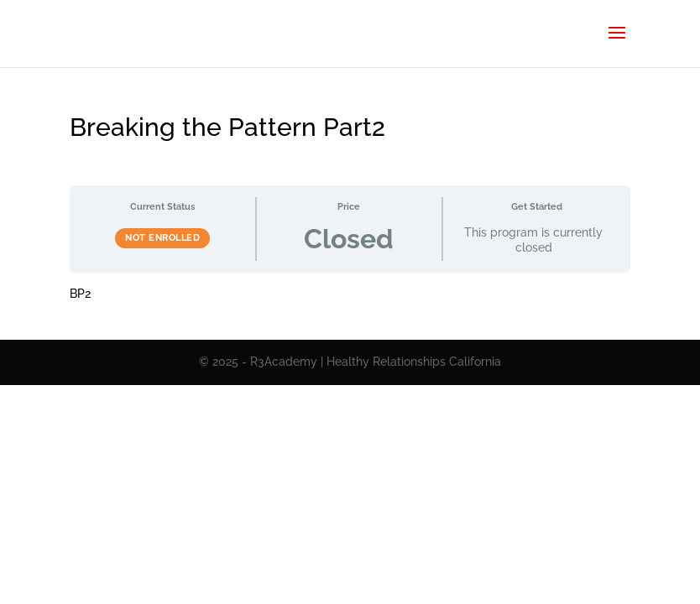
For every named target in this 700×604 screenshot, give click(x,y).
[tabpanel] (350, 294)
